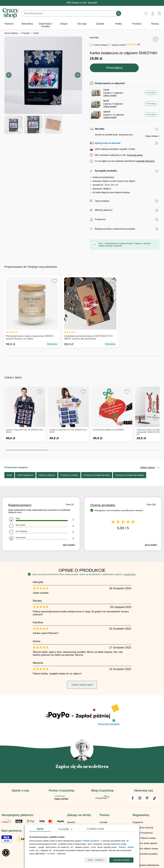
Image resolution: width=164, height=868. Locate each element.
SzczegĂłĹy (65, 829)
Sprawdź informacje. (146, 161)
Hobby (119, 24)
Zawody (100, 24)
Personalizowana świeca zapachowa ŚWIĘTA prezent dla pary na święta (32, 309)
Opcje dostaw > (153, 136)
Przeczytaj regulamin (109, 724)
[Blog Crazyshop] (103, 799)
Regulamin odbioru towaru (145, 849)
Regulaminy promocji (143, 827)
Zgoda (40, 829)
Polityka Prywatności (143, 833)
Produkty (137, 24)
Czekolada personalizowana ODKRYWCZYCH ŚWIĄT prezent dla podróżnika (90, 309)
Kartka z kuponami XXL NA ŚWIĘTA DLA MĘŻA (24, 431)
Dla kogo (82, 24)
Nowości (9, 24)
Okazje (64, 24)
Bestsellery (27, 24)
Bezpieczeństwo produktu (145, 854)
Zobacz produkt (110, 95)
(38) (132, 44)
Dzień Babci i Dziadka (46, 25)
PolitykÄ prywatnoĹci (92, 841)
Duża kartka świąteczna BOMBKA (109, 430)
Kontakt (104, 822)
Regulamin (138, 822)
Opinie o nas (20, 790)
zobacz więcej (150, 467)
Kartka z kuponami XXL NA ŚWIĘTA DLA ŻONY (68, 431)
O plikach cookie (96, 829)
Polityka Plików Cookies (144, 838)
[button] (78, 75)
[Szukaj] (69, 13)
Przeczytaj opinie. (135, 155)
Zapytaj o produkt (118, 45)
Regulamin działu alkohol (145, 843)
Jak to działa (69, 545)
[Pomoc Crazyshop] (61, 800)
